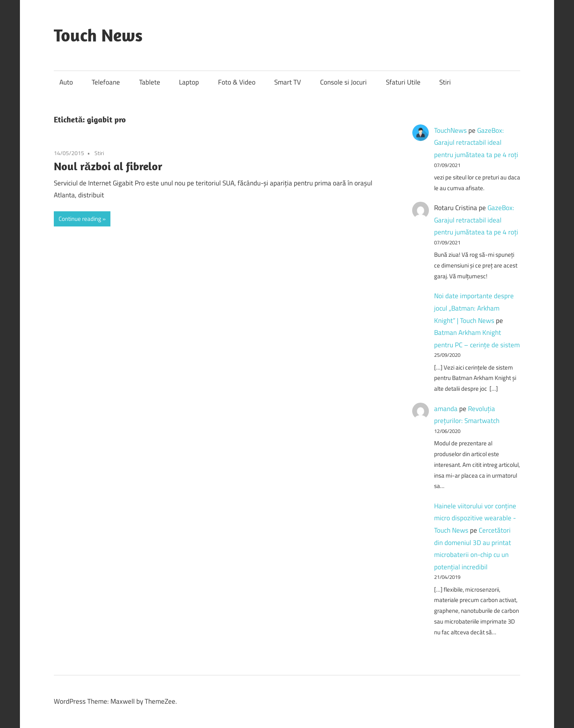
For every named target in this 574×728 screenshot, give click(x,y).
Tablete (150, 82)
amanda (446, 409)
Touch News (98, 35)
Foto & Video (237, 82)
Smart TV (288, 82)
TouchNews (450, 130)
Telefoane (106, 82)
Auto (66, 82)
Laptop (189, 82)
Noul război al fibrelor (108, 166)
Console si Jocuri (343, 82)
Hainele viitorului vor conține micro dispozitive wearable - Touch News (475, 518)
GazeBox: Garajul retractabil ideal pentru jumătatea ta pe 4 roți (476, 143)
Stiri (445, 82)
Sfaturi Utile (403, 82)
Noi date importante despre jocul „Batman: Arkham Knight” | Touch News (474, 308)
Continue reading (80, 219)
